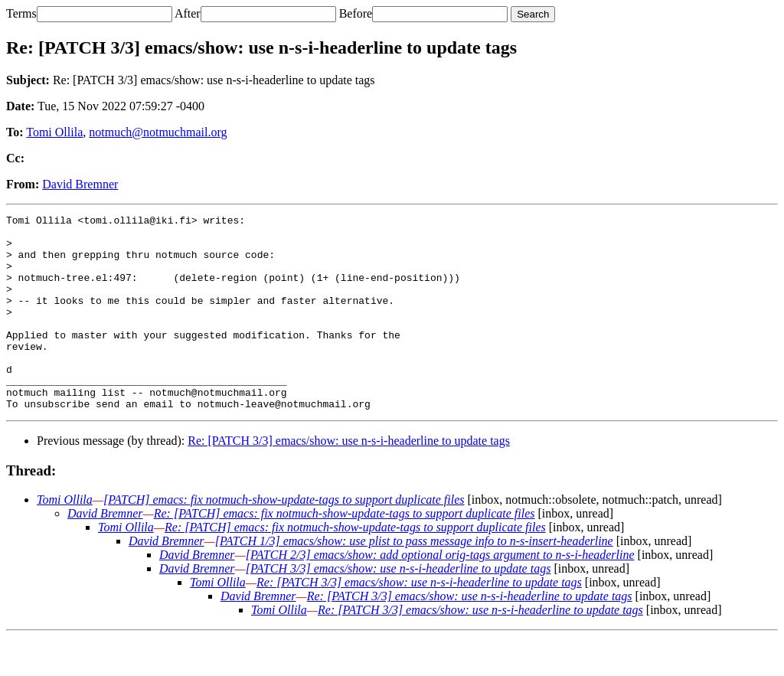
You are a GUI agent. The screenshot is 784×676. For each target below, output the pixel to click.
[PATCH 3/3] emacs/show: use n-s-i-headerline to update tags (399, 607)
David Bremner (80, 184)
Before (356, 13)
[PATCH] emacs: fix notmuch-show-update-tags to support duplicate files (284, 539)
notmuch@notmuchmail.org (158, 132)
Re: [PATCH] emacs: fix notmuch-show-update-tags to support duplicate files (345, 552)
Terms (21, 13)
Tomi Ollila (54, 132)
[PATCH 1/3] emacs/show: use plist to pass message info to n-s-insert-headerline (414, 580)
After (188, 13)
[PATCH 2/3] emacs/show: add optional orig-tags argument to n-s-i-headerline (440, 594)
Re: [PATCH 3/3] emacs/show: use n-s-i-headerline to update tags (349, 480)
